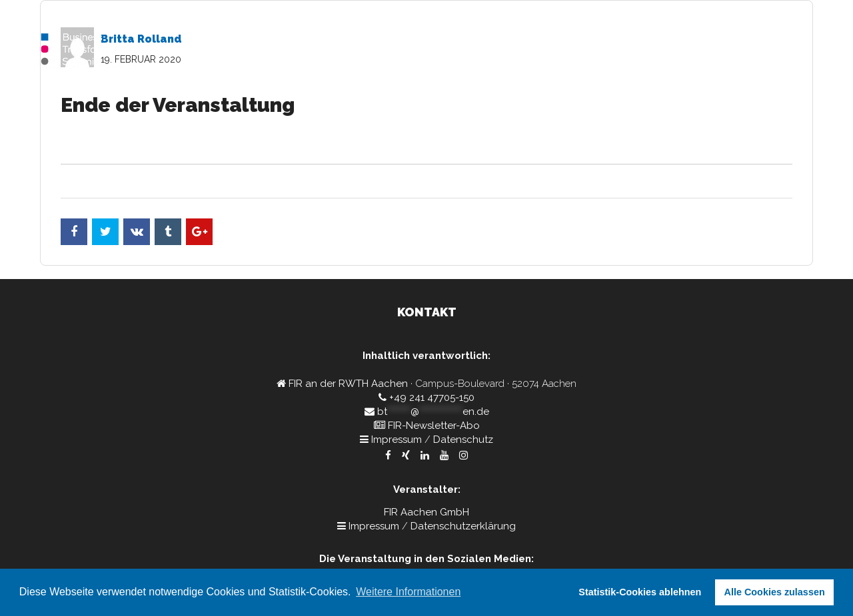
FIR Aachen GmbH (426, 512)
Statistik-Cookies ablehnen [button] (640, 592)
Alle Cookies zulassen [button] (775, 592)
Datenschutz (463, 440)
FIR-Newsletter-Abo (434, 426)
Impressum (397, 440)
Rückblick (783, 50)
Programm (659, 50)
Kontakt (722, 50)
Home (600, 50)
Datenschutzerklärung (463, 526)
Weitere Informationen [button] (408, 592)
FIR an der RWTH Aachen (348, 384)
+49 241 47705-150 (432, 398)
